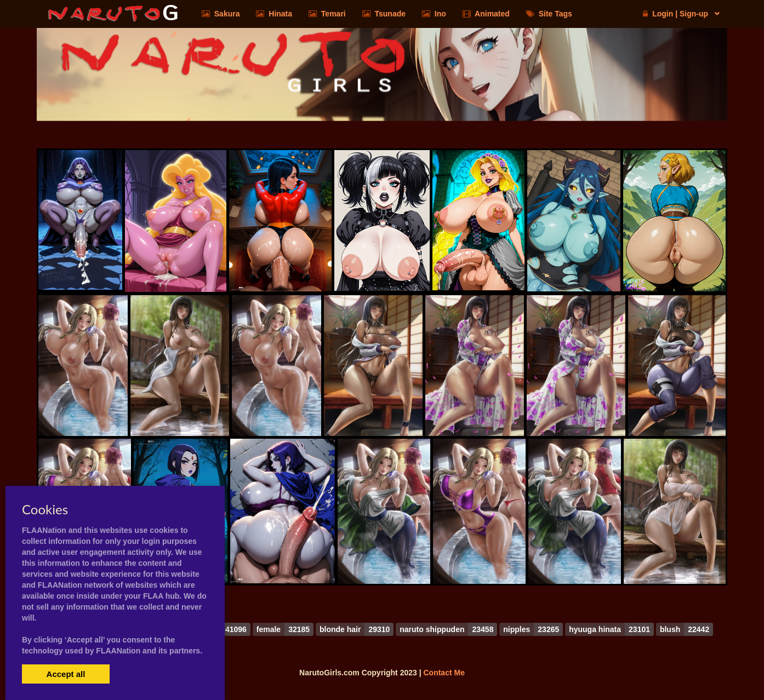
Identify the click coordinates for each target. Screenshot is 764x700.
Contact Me (444, 673)
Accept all (66, 674)
